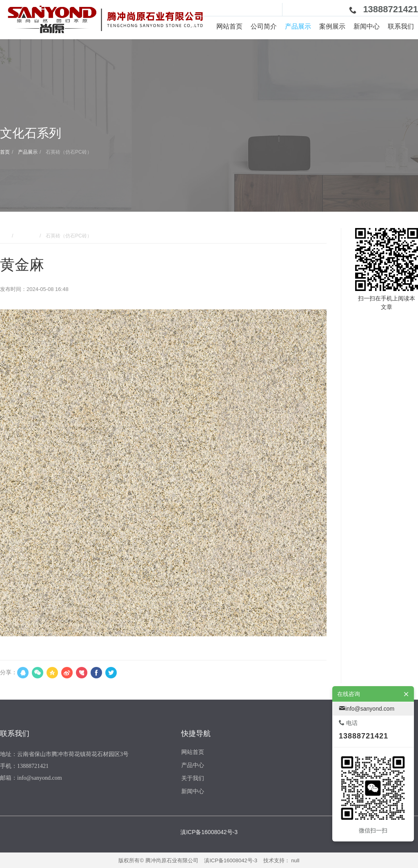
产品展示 (27, 152)
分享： (9, 672)
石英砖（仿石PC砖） (68, 152)
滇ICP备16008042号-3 (231, 860)
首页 (5, 152)
